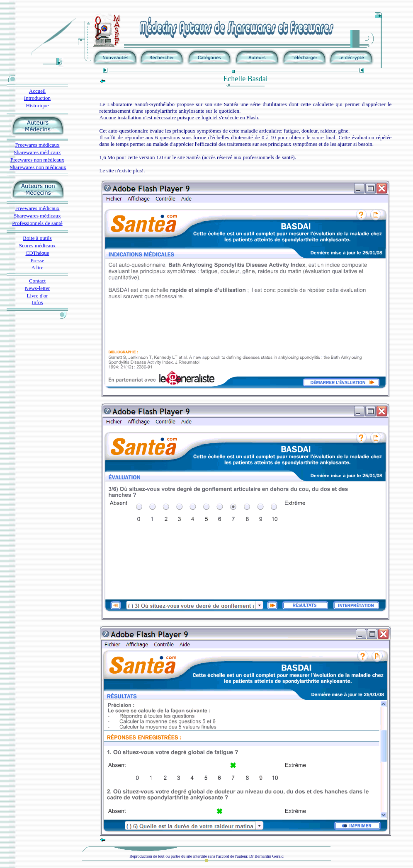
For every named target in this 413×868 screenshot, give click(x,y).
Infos (38, 302)
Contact (37, 281)
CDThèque (37, 253)
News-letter (38, 288)
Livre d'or (37, 296)
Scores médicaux (37, 245)
